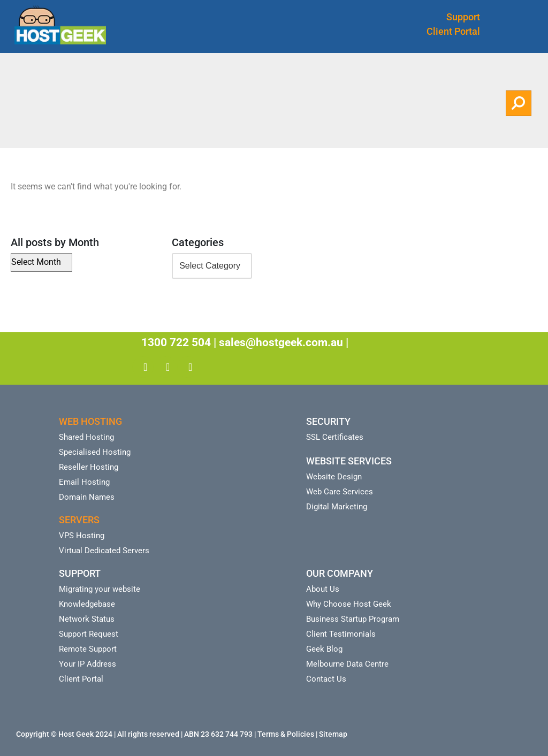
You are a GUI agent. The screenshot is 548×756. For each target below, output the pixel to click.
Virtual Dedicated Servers (104, 551)
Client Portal (453, 31)
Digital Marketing (337, 507)
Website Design (334, 477)
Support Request (89, 634)
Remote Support (88, 649)
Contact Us (326, 679)
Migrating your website (100, 589)
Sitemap (333, 734)
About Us (323, 589)
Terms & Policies (286, 734)
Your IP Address (87, 664)
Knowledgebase (87, 604)
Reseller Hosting (89, 467)
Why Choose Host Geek (349, 604)
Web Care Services (340, 492)
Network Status (87, 619)
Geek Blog (324, 649)
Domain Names (87, 497)
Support (463, 17)
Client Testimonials (341, 634)
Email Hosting (84, 482)
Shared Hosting (86, 437)
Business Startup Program (353, 619)
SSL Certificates (335, 437)
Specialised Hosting (95, 452)
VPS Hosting (82, 536)
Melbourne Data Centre (347, 664)
